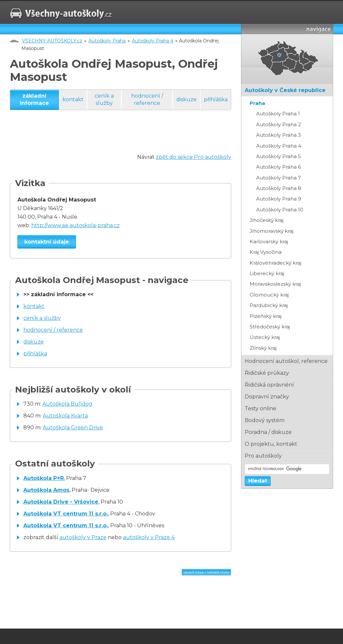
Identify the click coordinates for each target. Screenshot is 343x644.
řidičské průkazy (267, 373)
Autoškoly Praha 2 (279, 124)
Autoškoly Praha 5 (279, 156)
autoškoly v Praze (83, 537)
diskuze (186, 99)
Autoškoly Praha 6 (279, 167)
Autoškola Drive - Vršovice (61, 502)
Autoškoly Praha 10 (280, 210)
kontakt (73, 99)
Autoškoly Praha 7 (279, 178)
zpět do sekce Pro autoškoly (194, 157)
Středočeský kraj (270, 327)
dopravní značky (267, 397)
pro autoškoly (263, 456)
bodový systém (265, 420)
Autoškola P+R (44, 478)
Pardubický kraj (269, 305)
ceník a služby (104, 99)
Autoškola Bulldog (67, 404)
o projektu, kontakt (271, 444)
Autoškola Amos (46, 490)
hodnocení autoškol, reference (286, 361)
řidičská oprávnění (269, 385)
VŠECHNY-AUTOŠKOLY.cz (52, 41)
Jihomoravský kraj (271, 231)
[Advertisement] (130, 138)
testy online (260, 408)
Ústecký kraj (265, 337)
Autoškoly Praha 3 (279, 135)
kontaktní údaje (47, 242)
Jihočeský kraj (267, 220)
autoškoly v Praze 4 (149, 537)
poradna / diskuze (268, 432)
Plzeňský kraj (266, 316)
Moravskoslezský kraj (275, 284)
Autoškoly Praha (107, 41)
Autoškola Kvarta (65, 416)
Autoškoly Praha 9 (279, 199)
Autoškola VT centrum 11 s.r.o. (66, 514)
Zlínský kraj (263, 348)
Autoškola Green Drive (73, 428)
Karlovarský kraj (269, 241)
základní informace (34, 99)
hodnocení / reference (147, 99)
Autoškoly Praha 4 (153, 41)
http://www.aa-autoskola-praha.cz (75, 225)
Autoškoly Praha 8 (279, 188)
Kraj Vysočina (266, 252)
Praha (257, 103)
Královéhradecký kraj (275, 263)
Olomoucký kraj (269, 295)
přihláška (216, 99)
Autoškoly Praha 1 (278, 114)
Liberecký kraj (267, 273)
